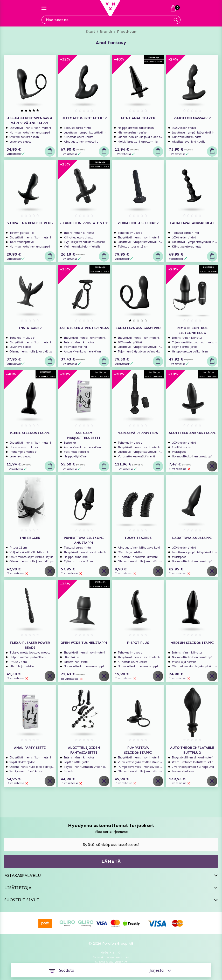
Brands (106, 32)
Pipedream (127, 32)
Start (91, 32)
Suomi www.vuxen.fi (111, 962)
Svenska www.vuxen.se (111, 957)
